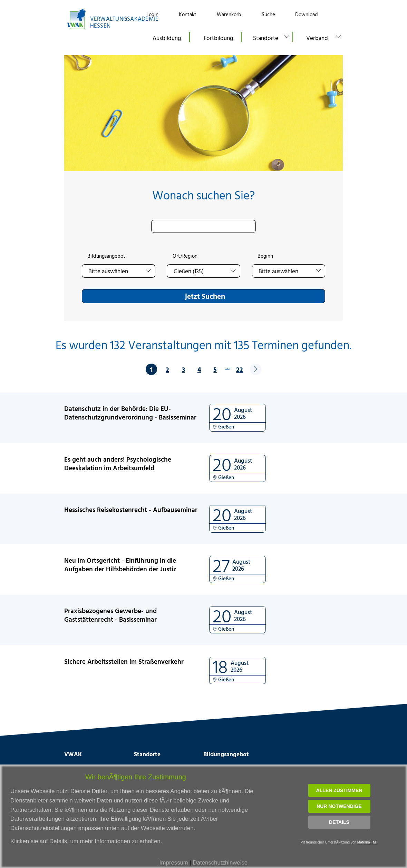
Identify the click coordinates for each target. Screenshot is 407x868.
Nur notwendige (339, 806)
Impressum (174, 863)
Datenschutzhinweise (220, 863)
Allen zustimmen (339, 790)
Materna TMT (368, 842)
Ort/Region (185, 256)
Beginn (265, 256)
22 (240, 369)
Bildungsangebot (106, 256)
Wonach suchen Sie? (203, 195)
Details (339, 822)
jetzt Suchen (205, 296)
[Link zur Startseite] (99, 19)
